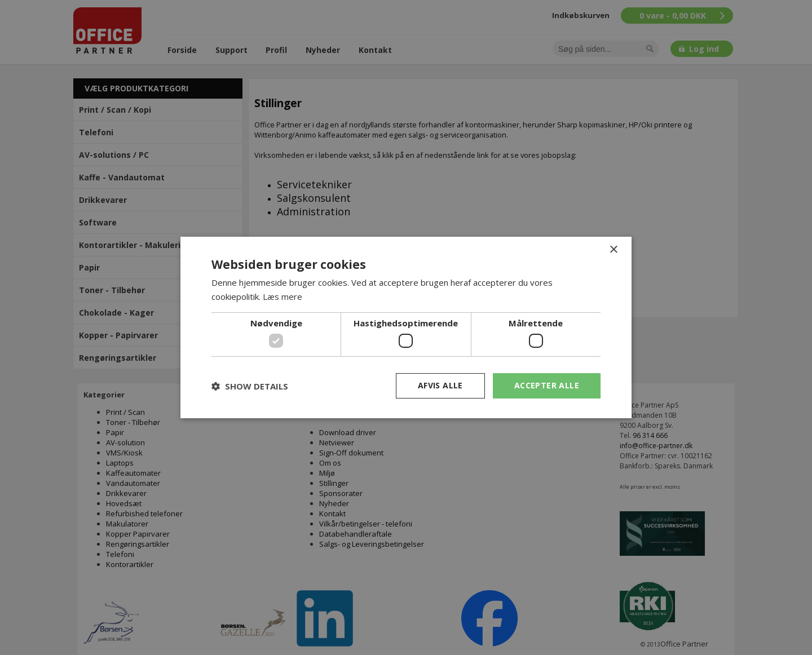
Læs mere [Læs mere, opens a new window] (283, 296)
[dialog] (406, 327)
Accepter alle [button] (547, 385)
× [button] (613, 250)
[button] (250, 386)
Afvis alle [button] (440, 385)
